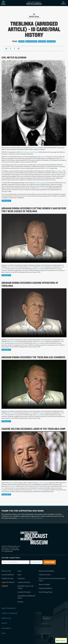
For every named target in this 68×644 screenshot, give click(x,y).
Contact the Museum (9, 613)
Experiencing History (45, 588)
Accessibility (6, 628)
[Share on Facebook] (14, 49)
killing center (11, 267)
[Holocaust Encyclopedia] (34, 3)
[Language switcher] (19, 49)
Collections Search (45, 575)
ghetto (30, 267)
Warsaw (61, 158)
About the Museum (8, 608)
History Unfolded (44, 584)
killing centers (51, 41)
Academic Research (24, 582)
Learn (19, 571)
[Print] (6, 49)
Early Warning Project (46, 592)
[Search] (63, 3)
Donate (5, 586)
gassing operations (31, 41)
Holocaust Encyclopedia (46, 571)
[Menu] (3, 3)
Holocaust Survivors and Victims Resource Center (52, 580)
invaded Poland (43, 483)
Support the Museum (8, 582)
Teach (19, 575)
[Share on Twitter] (10, 49)
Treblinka (21, 41)
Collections (21, 578)
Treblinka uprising (40, 183)
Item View (6, 201)
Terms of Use (6, 618)
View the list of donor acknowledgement (30, 518)
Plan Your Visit (6, 571)
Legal (4, 633)
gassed (38, 269)
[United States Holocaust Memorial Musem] (34, 538)
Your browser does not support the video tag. (34, 238)
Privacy (4, 623)
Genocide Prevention (24, 592)
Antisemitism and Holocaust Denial (26, 597)
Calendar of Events (7, 578)
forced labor (42, 41)
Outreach (20, 602)
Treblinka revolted (38, 490)
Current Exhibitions (8, 575)
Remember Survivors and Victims (26, 587)
